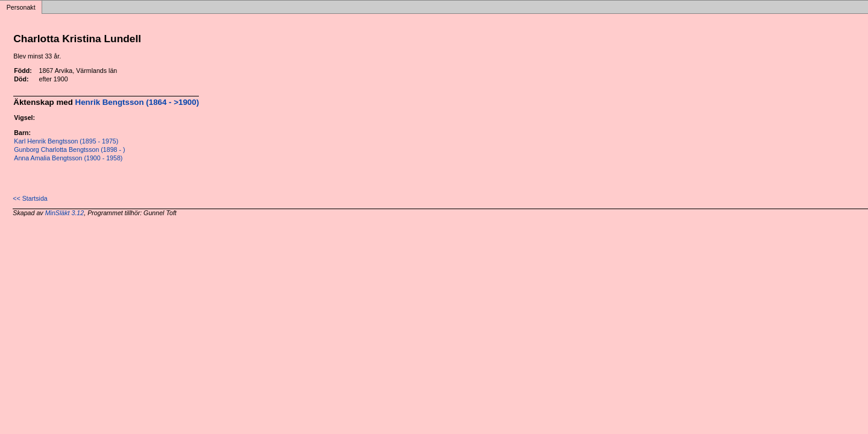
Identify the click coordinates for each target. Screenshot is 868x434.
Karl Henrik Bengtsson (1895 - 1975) (66, 141)
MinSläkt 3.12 (65, 213)
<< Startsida (30, 198)
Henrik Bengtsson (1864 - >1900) (137, 102)
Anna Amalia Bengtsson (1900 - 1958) (68, 158)
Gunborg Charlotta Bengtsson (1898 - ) (69, 149)
